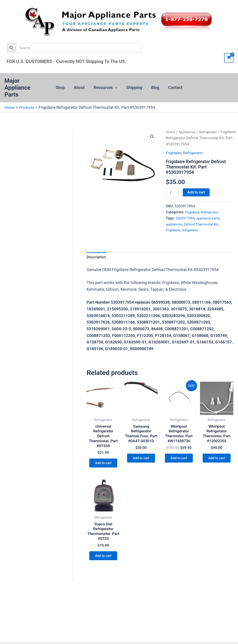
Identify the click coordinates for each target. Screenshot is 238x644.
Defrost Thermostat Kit (203, 224)
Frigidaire (174, 153)
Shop (63, 87)
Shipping (134, 87)
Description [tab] (97, 258)
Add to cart (196, 192)
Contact (173, 87)
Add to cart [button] (103, 466)
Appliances (188, 132)
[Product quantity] (172, 193)
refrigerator (191, 230)
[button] (116, 88)
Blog (154, 87)
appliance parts (210, 218)
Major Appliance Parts (17, 88)
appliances (174, 224)
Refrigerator (211, 132)
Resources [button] (106, 88)
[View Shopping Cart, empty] (229, 58)
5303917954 (186, 218)
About (81, 87)
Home (171, 132)
